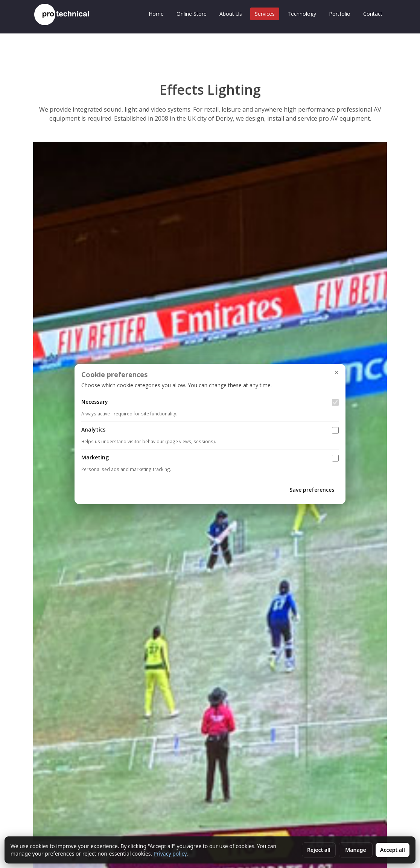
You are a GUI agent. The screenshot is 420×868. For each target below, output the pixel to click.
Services (265, 14)
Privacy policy (170, 854)
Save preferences (312, 490)
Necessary (95, 402)
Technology (302, 14)
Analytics (93, 429)
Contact (373, 14)
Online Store (192, 14)
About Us (231, 14)
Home (156, 14)
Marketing (95, 457)
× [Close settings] (337, 372)
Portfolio (340, 14)
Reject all (319, 850)
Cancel (264, 490)
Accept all (393, 850)
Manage (355, 850)
